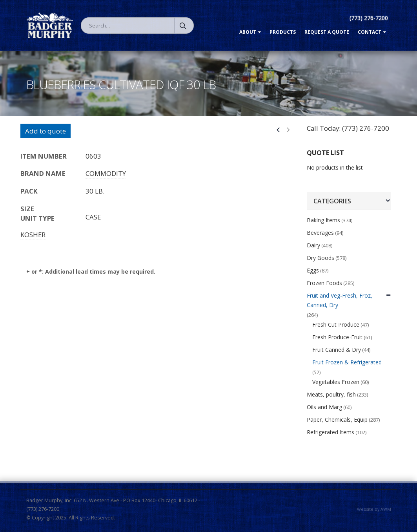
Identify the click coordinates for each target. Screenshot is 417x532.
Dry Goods (320, 258)
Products (283, 32)
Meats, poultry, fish (331, 394)
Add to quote (46, 131)
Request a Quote (327, 32)
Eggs (313, 270)
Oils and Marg (324, 407)
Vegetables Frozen (336, 382)
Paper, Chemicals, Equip (337, 420)
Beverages (320, 233)
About (248, 32)
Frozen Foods (324, 283)
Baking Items (323, 220)
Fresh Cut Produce (336, 325)
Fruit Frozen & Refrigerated (347, 362)
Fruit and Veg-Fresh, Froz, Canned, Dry (340, 300)
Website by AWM (374, 509)
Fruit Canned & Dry (337, 350)
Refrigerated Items (331, 432)
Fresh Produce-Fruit (337, 337)
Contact (370, 32)
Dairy (313, 245)
